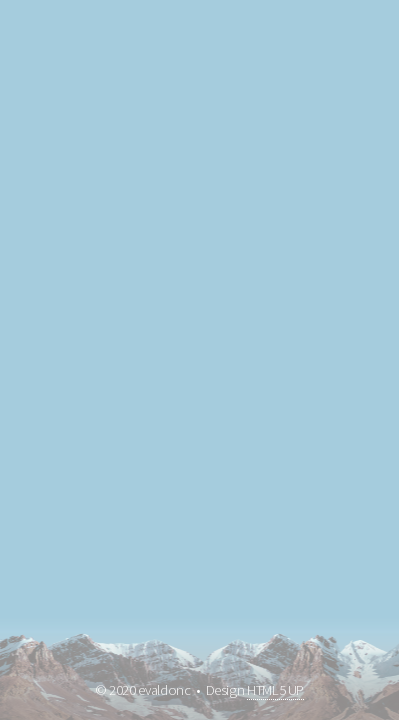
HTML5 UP (275, 690)
